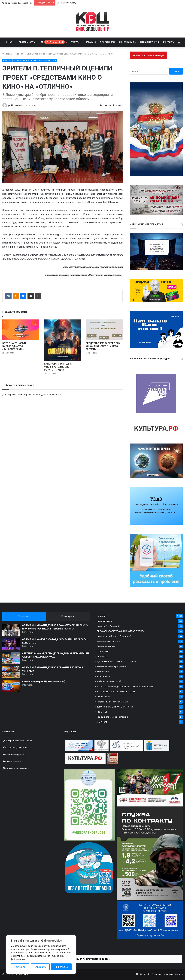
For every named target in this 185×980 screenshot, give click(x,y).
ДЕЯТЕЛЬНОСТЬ (27, 42)
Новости (20, 54)
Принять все (61, 967)
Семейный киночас (106, 646)
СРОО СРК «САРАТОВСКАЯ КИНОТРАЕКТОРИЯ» (35, 60)
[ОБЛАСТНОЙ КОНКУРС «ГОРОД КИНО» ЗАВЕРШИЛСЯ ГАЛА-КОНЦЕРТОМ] (11, 644)
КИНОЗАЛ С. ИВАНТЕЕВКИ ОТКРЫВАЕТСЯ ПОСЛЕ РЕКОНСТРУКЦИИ (58, 367)
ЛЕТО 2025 (91, 42)
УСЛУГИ (75, 42)
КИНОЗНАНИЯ (127, 42)
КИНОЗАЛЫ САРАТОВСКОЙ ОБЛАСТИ (116, 692)
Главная (7, 54)
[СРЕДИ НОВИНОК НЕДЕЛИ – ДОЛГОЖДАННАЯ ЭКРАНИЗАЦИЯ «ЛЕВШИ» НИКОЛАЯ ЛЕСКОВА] (11, 658)
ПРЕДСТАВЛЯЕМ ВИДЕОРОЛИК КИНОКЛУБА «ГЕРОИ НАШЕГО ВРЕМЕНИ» (103, 346)
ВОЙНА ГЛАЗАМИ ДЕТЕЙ (109, 681)
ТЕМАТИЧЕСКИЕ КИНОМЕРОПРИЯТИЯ (115, 707)
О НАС (9, 42)
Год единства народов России (112, 717)
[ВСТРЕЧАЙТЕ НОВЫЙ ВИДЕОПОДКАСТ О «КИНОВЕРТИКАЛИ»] (21, 330)
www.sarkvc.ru (18, 761)
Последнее (24, 616)
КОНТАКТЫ (169, 42)
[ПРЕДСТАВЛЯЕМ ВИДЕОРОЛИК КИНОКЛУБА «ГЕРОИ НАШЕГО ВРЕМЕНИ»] (104, 330)
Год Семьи (102, 712)
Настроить (20, 967)
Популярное (68, 616)
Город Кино (103, 651)
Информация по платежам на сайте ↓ (89, 959)
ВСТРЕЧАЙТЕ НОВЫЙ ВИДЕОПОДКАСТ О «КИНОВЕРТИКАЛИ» (14, 346)
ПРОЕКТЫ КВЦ (107, 42)
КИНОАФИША (104, 676)
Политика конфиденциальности (167, 974)
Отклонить (40, 967)
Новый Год (102, 656)
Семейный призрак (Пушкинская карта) (44, 681)
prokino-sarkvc (15, 105)
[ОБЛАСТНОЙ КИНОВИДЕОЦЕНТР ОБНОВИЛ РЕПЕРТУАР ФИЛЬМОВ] (11, 672)
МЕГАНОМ (102, 722)
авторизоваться (55, 395)
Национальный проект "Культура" (114, 636)
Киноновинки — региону (109, 641)
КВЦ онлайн (103, 671)
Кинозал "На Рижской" (108, 626)
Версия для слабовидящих (149, 56)
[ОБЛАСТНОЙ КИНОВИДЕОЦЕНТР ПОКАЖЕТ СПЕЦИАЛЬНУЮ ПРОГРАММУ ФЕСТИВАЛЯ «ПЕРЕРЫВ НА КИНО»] (11, 630)
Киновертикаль (105, 621)
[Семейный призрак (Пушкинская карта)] (11, 686)
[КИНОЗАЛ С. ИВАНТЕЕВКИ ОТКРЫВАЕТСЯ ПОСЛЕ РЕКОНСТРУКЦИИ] (63, 340)
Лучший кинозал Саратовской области (117, 661)
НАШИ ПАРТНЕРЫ (149, 42)
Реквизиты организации (17, 768)
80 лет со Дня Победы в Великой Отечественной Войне (125, 687)
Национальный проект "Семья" (113, 702)
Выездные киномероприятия (112, 666)
